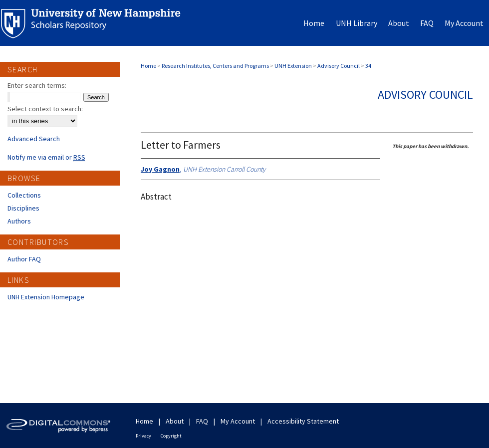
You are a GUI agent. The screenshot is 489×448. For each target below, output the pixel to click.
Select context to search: (45, 109)
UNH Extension (293, 66)
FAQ (202, 421)
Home (148, 66)
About (175, 421)
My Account (238, 421)
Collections (24, 195)
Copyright (171, 436)
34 (368, 66)
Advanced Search (34, 139)
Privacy (143, 436)
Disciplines (23, 208)
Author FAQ (24, 259)
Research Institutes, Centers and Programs (215, 66)
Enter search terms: (37, 85)
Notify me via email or (46, 157)
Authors (19, 221)
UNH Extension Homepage (46, 297)
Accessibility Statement (303, 421)
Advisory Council (339, 66)
